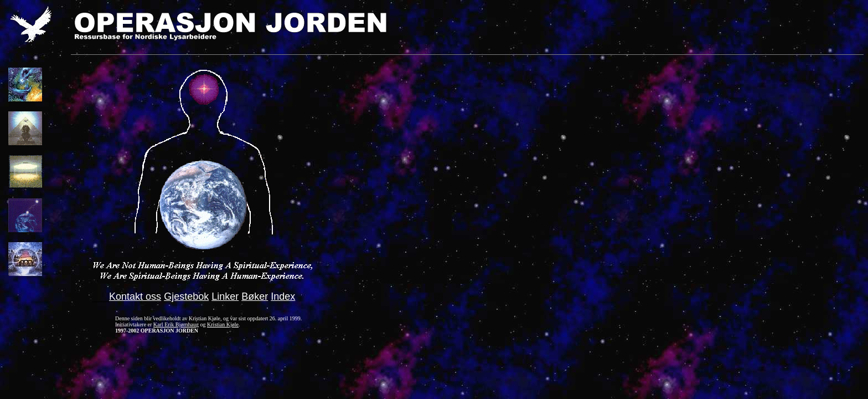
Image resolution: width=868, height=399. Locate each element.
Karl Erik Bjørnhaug (176, 324)
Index (283, 296)
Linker (225, 296)
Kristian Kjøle (223, 324)
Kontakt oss (135, 296)
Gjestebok (186, 296)
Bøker (255, 296)
